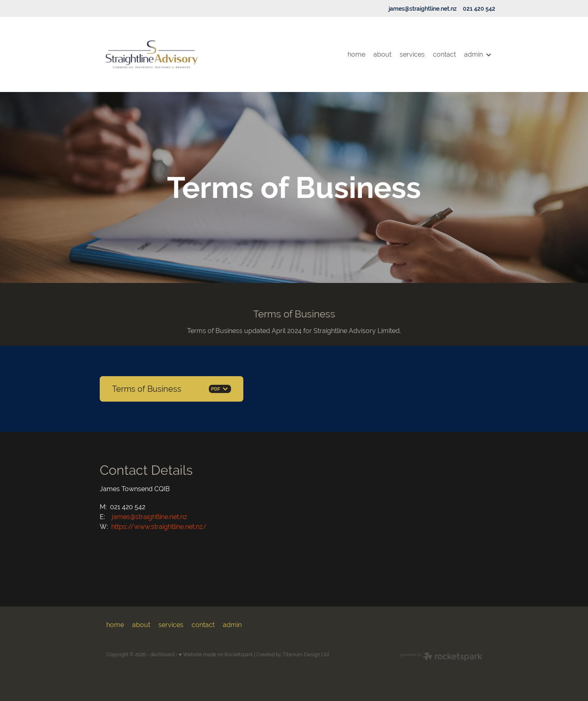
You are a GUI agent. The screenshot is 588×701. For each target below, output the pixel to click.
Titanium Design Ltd (306, 655)
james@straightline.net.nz (423, 9)
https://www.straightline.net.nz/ (159, 527)
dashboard (162, 655)
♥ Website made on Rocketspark (216, 655)
